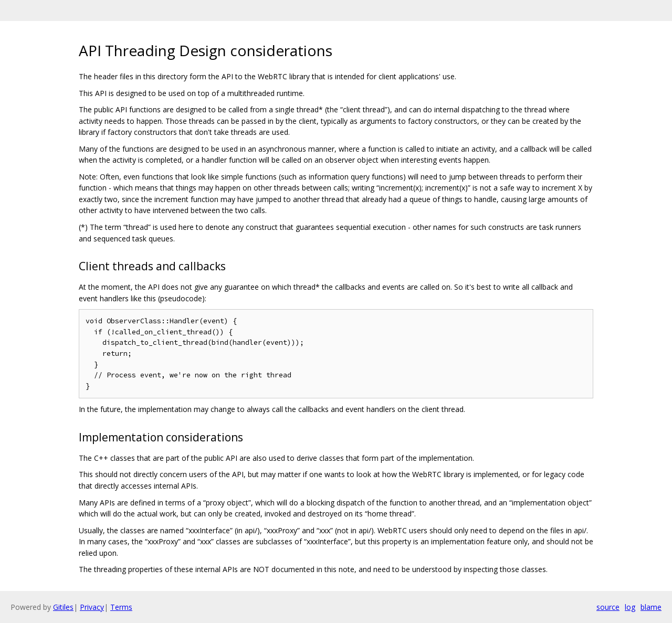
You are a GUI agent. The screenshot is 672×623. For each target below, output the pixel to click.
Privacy (92, 607)
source (608, 607)
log (630, 607)
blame (651, 607)
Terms (121, 607)
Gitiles (63, 607)
